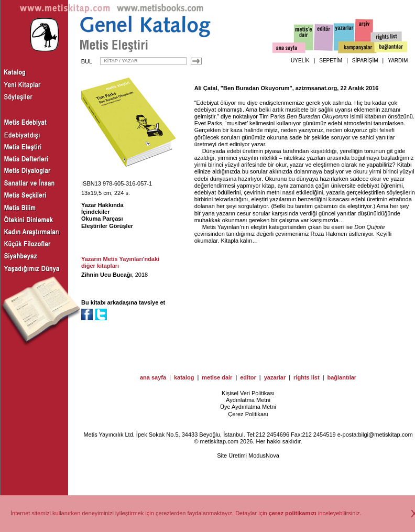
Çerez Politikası (248, 414)
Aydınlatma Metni (248, 400)
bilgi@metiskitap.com (385, 435)
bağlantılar (342, 377)
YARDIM (398, 61)
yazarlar (275, 377)
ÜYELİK (300, 61)
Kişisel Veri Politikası (248, 393)
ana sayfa (153, 377)
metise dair (217, 377)
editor (248, 377)
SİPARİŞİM (365, 61)
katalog (184, 377)
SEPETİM (331, 61)
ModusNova (264, 455)
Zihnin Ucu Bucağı (107, 275)
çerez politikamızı (293, 513)
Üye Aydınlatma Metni (248, 407)
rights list (307, 377)
